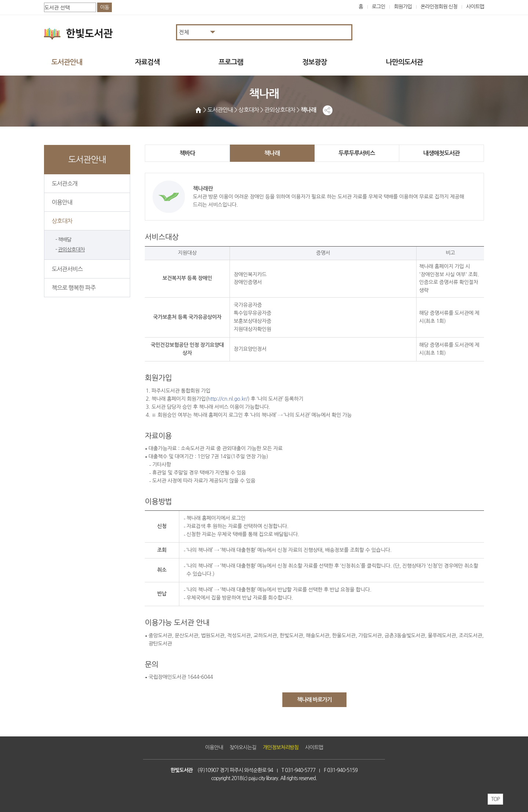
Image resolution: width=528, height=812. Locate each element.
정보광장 (314, 62)
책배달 (65, 240)
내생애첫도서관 (441, 153)
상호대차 (62, 221)
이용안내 (62, 202)
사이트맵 (475, 7)
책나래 (272, 153)
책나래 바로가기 (314, 700)
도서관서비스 (67, 269)
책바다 (188, 153)
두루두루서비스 (357, 153)
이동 (104, 7)
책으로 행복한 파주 (74, 288)
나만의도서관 (404, 62)
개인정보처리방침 (281, 747)
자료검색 (147, 62)
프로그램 (231, 62)
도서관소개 (65, 183)
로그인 (379, 7)
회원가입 (403, 7)
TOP (495, 799)
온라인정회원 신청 (439, 7)
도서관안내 (67, 62)
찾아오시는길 (243, 747)
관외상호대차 (71, 250)
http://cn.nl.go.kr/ (228, 399)
